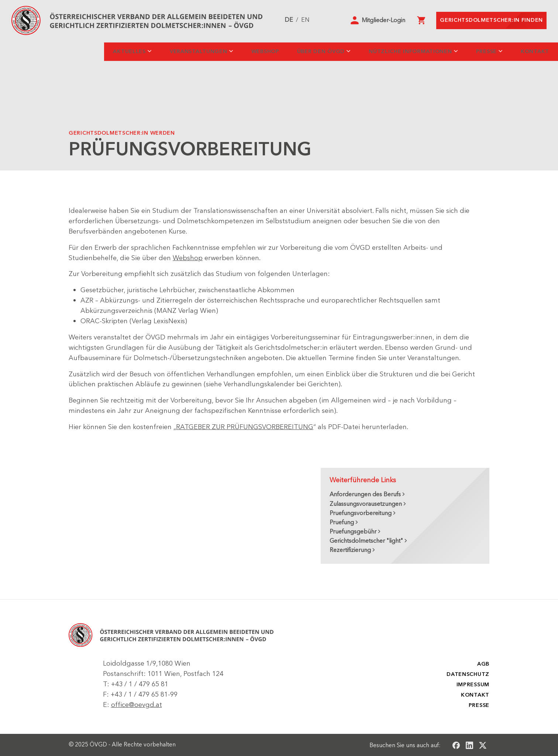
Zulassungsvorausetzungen (366, 504)
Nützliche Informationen (410, 51)
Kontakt (535, 51)
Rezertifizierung (350, 550)
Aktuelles (129, 51)
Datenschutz (468, 674)
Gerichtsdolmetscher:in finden (491, 20)
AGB (483, 664)
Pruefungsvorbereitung (361, 513)
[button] (378, 20)
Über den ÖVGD (321, 51)
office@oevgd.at (137, 705)
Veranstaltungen (199, 51)
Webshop (265, 51)
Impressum (473, 685)
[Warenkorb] (421, 20)
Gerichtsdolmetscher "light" (366, 541)
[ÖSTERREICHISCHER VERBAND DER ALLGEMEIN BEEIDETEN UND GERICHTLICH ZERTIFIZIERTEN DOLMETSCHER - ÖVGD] (171, 635)
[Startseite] (137, 20)
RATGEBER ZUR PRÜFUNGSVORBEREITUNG (245, 427)
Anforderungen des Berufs (365, 494)
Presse (486, 51)
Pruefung (342, 522)
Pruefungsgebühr (353, 532)
